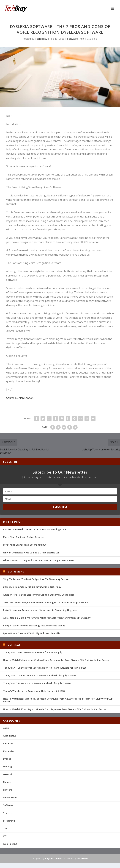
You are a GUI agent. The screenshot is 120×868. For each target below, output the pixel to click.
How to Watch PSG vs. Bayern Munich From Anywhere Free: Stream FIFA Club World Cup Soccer (55, 709)
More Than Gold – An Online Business (24, 537)
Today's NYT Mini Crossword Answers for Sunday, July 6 (34, 652)
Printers (7, 790)
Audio (6, 728)
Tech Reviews (15, 572)
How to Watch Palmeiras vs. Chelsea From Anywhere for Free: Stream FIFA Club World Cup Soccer (56, 660)
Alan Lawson (26, 398)
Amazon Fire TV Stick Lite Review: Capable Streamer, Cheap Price (39, 595)
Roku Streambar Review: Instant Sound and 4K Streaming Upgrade (40, 610)
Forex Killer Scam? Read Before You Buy (25, 545)
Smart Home (10, 797)
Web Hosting (10, 844)
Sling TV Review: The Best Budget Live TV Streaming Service (36, 579)
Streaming (9, 821)
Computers (9, 751)
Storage (8, 813)
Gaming (7, 766)
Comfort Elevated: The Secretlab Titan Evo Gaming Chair (35, 529)
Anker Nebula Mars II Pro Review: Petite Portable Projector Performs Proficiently (47, 618)
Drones (7, 759)
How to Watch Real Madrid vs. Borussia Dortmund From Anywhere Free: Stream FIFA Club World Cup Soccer (58, 700)
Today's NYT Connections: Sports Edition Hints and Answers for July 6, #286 (45, 668)
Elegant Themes (53, 858)
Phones (7, 782)
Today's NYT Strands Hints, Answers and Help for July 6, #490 (37, 683)
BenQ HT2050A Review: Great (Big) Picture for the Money (34, 626)
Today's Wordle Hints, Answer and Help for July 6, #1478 (34, 691)
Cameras (8, 743)
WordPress (83, 858)
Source (10, 398)
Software (72, 39)
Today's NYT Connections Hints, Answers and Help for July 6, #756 (39, 675)
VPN (5, 836)
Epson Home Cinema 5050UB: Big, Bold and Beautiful (32, 633)
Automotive (10, 736)
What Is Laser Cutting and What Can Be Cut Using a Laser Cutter (39, 560)
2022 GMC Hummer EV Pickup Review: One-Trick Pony (32, 587)
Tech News (13, 645)
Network (8, 774)
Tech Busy (41, 39)
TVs (5, 828)
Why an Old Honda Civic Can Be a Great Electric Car (31, 553)
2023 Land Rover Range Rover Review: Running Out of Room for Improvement (46, 602)
